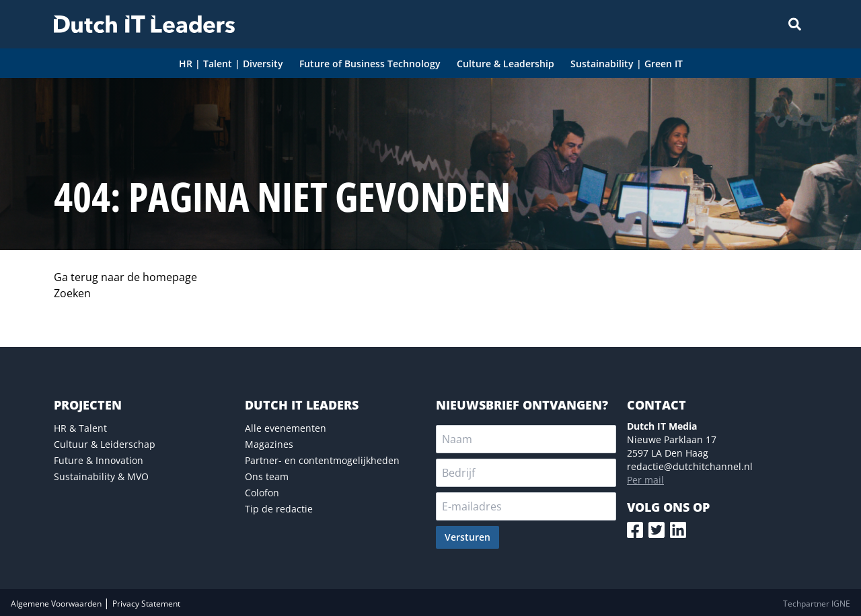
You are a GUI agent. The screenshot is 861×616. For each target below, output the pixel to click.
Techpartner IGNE (817, 604)
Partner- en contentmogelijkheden (322, 460)
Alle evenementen (286, 428)
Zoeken (72, 293)
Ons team (267, 476)
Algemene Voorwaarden (57, 604)
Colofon (262, 493)
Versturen (467, 537)
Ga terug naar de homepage (125, 277)
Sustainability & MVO (101, 476)
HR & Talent (80, 428)
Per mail (645, 480)
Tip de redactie (279, 509)
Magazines (269, 444)
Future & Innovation (99, 460)
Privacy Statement (146, 604)
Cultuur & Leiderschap (105, 444)
